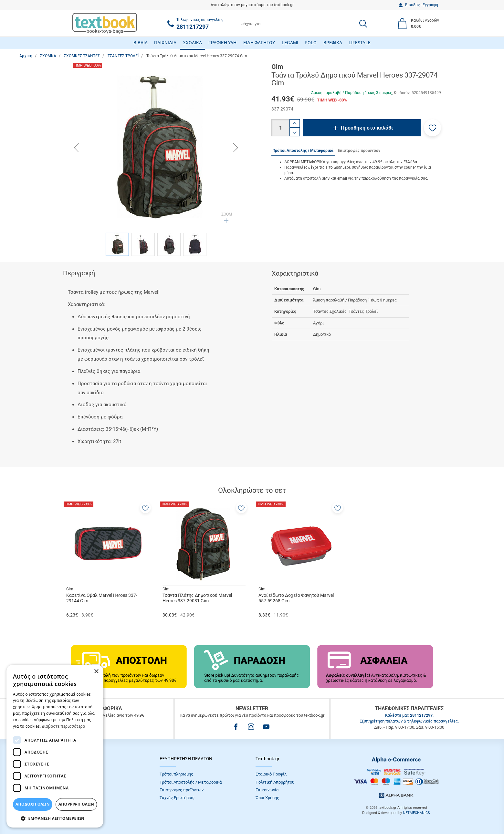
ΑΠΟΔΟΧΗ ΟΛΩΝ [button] (33, 804)
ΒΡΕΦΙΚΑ (333, 43)
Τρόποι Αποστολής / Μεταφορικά (191, 782)
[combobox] (304, 24)
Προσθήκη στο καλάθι (367, 128)
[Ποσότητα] (280, 128)
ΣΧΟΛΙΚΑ (193, 43)
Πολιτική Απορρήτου (275, 782)
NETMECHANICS (416, 813)
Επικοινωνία (267, 790)
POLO (311, 43)
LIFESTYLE (360, 43)
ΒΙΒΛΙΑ (141, 43)
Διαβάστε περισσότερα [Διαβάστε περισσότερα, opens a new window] (64, 726)
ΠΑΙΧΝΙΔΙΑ (165, 43)
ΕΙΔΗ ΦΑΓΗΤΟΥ (259, 43)
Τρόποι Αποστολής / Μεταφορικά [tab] (303, 151)
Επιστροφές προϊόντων (182, 790)
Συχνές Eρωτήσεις (177, 798)
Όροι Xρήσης (267, 798)
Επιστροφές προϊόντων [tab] (359, 151)
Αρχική (26, 56)
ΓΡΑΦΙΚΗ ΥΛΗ (222, 43)
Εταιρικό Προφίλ (271, 774)
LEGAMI (290, 43)
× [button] (96, 672)
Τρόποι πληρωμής (176, 774)
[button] (432, 128)
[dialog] (55, 746)
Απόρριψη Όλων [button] (76, 804)
